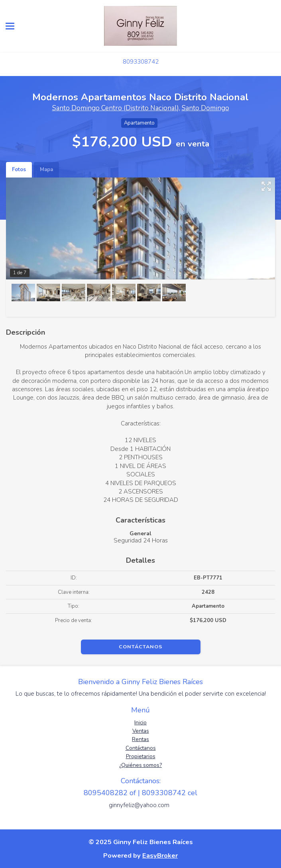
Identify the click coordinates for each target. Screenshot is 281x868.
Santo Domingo (205, 108)
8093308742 (141, 62)
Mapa (46, 170)
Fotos (19, 170)
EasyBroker (160, 855)
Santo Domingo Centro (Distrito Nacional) (116, 108)
